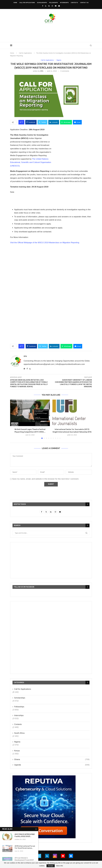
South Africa (19, 733)
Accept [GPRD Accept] (51, 866)
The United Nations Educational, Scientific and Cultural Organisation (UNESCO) (31, 162)
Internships (64, 3)
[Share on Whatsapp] (66, 122)
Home (15, 3)
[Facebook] (43, 6)
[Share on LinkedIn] (54, 122)
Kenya (17, 751)
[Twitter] (46, 6)
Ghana (52, 759)
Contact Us (84, 3)
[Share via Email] (77, 122)
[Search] (91, 45)
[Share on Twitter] (42, 122)
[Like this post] (22, 122)
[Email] (59, 6)
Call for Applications (27, 3)
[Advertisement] (51, 32)
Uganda (52, 765)
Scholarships (42, 3)
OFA (42, 71)
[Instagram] (52, 6)
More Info (59, 866)
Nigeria (17, 742)
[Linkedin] (49, 6)
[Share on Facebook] (31, 122)
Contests (74, 3)
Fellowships (54, 3)
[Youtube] (56, 6)
